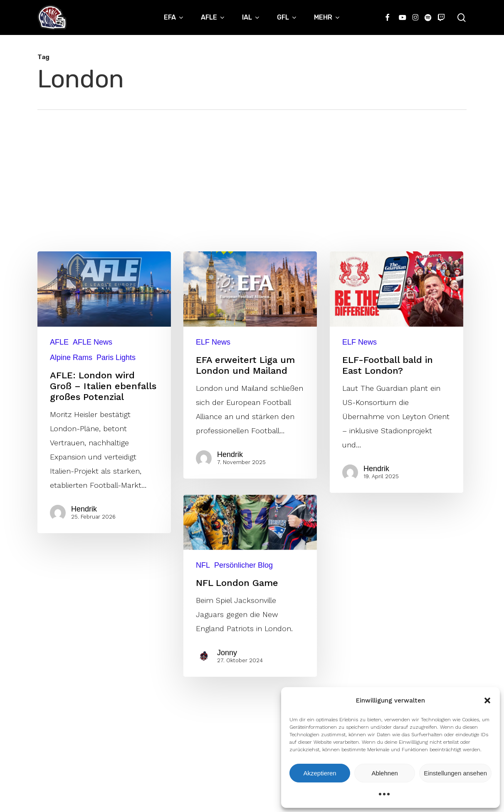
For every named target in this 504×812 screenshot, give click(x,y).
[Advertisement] (252, 172)
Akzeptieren (320, 773)
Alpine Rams (71, 358)
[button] (487, 700)
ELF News (213, 342)
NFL (203, 646)
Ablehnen (384, 773)
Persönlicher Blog (243, 646)
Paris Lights (116, 358)
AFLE (59, 342)
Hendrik (84, 509)
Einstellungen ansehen (455, 773)
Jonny (229, 725)
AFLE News (93, 342)
